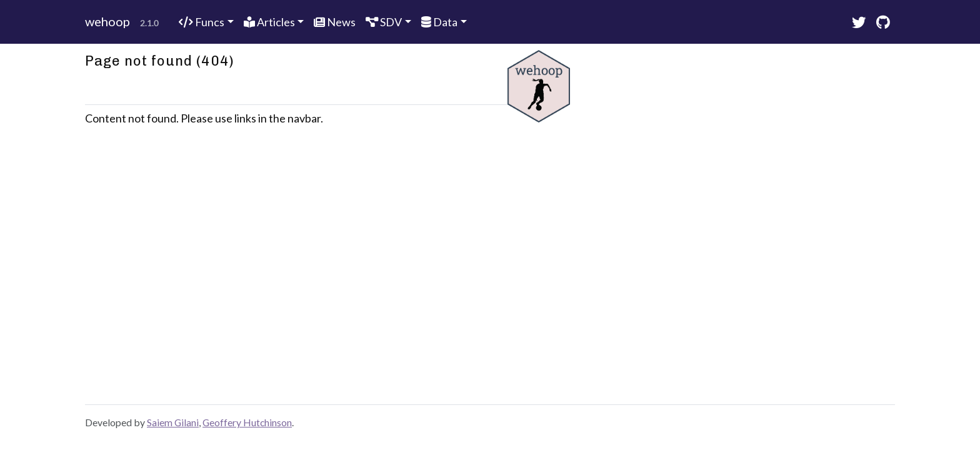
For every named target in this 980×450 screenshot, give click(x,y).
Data (439, 22)
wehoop (107, 21)
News (335, 22)
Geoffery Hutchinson (247, 422)
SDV (384, 22)
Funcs (202, 22)
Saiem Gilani (173, 422)
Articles (269, 22)
